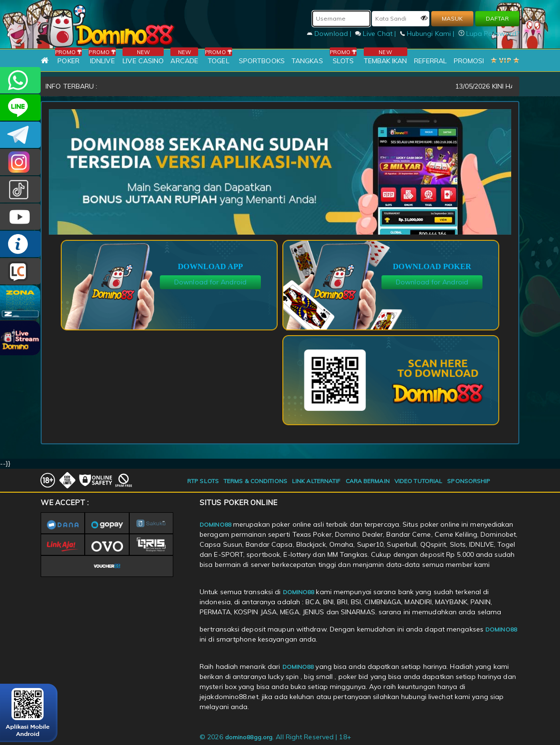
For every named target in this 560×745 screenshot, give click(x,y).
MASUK (452, 18)
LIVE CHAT (20, 271)
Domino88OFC (20, 135)
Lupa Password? (489, 34)
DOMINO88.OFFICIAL (20, 217)
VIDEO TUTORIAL (418, 481)
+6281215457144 (20, 80)
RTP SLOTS (203, 481)
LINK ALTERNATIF (316, 481)
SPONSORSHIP (469, 481)
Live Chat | (376, 34)
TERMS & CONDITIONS (255, 481)
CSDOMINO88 (20, 107)
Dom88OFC (20, 162)
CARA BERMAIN (368, 481)
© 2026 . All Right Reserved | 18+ (275, 737)
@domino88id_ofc (20, 189)
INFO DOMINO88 (20, 244)
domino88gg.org (249, 737)
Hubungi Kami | (428, 34)
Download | (330, 34)
